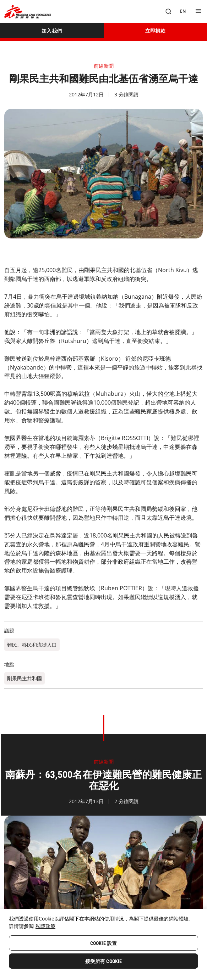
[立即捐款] (156, 30)
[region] (104, 945)
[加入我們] (52, 30)
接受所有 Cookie (104, 961)
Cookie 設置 (104, 943)
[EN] (183, 11)
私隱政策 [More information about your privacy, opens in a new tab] (45, 926)
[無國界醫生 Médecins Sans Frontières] (28, 12)
